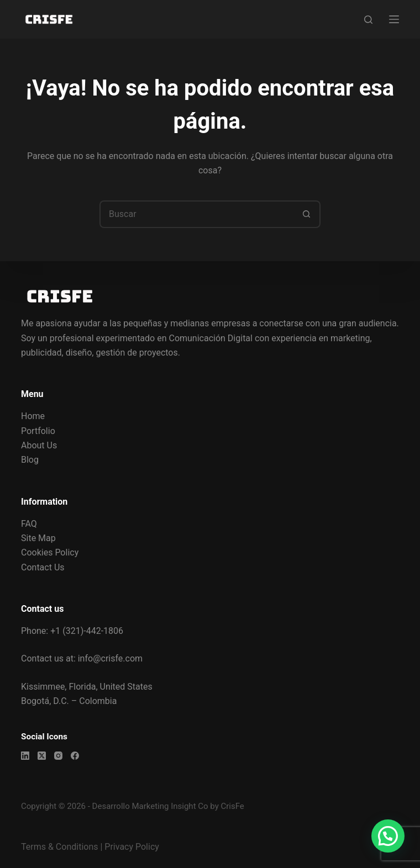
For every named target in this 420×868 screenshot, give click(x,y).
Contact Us (43, 567)
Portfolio (38, 431)
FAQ (29, 524)
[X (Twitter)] (42, 756)
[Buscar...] (196, 214)
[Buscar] (368, 20)
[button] (388, 836)
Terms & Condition (57, 847)
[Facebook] (75, 756)
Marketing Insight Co (170, 806)
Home (33, 416)
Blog (30, 460)
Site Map (38, 538)
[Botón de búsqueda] (307, 214)
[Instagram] (58, 756)
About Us (39, 445)
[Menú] (394, 19)
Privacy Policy (132, 847)
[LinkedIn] (25, 756)
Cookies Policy (50, 552)
